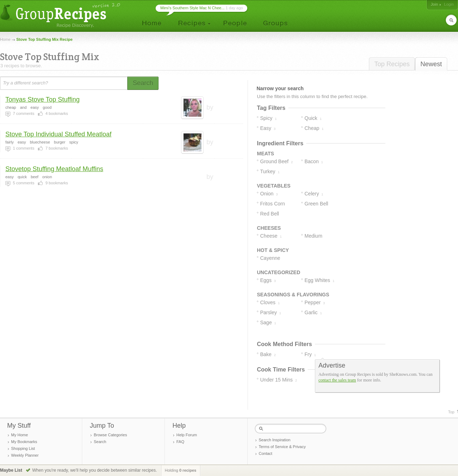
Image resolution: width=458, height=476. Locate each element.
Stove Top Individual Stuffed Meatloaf (59, 134)
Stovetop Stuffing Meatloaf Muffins (54, 169)
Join (434, 4)
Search (100, 442)
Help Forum (187, 435)
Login (449, 4)
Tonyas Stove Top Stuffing (42, 99)
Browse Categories (110, 435)
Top (451, 412)
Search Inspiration (275, 440)
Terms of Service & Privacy (282, 447)
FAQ (180, 442)
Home (5, 39)
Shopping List (23, 448)
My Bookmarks (24, 442)
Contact (265, 453)
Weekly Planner (25, 455)
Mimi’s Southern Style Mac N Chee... (193, 8)
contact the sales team (337, 380)
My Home (20, 435)
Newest (431, 64)
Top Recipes (392, 64)
